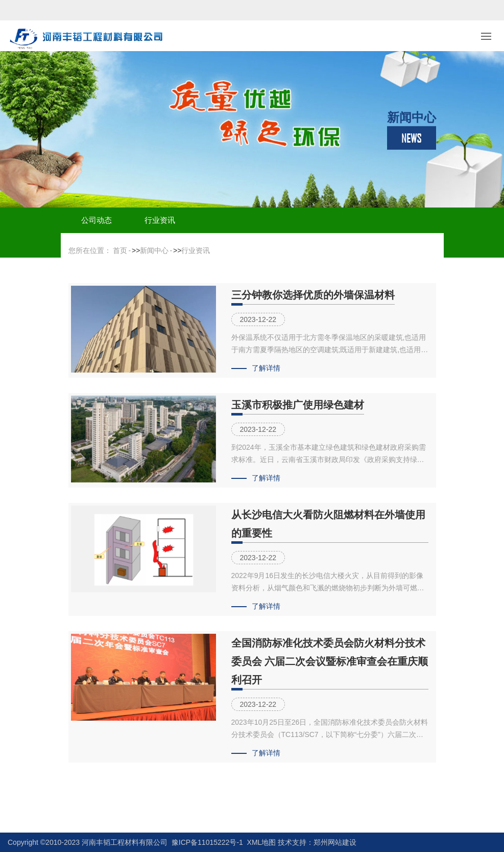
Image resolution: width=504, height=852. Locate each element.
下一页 (275, 796)
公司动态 (97, 220)
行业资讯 (160, 220)
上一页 (229, 796)
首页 (120, 250)
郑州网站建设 (335, 842)
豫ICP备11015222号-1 (207, 842)
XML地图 (262, 842)
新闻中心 (154, 250)
